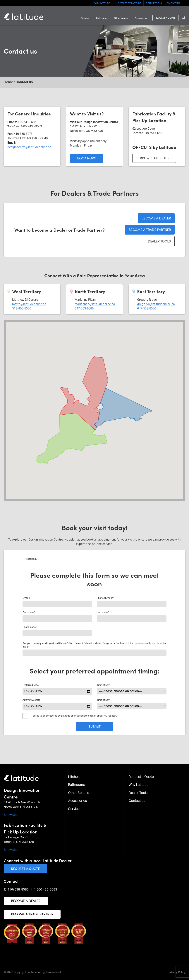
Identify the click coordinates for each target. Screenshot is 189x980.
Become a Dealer (156, 218)
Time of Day (103, 685)
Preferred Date (31, 685)
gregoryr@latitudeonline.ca (156, 304)
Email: (26, 598)
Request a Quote (165, 18)
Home (8, 82)
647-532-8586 (147, 309)
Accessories (141, 18)
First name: (29, 613)
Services (75, 809)
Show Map (11, 815)
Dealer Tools (154, 3)
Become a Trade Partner (150, 229)
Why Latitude (102, 3)
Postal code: (30, 627)
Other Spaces (121, 18)
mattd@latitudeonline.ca (29, 304)
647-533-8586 (84, 309)
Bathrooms (102, 18)
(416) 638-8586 (18, 890)
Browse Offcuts (154, 158)
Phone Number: (105, 598)
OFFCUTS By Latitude (129, 3)
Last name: (103, 613)
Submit (95, 726)
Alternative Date (31, 700)
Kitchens (85, 18)
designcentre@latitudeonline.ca (29, 147)
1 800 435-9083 (45, 890)
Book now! (86, 158)
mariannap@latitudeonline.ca (95, 304)
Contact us (173, 3)
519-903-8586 (22, 309)
